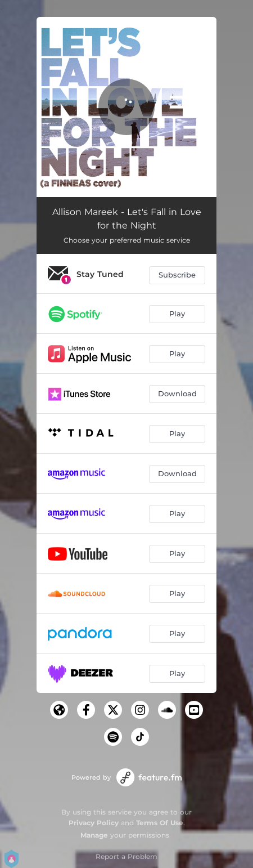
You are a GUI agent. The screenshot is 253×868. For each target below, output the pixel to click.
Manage (94, 835)
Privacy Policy (94, 823)
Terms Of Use (160, 823)
